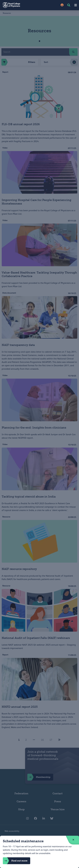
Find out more (15, 861)
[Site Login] (62, 5)
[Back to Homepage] (20, 5)
